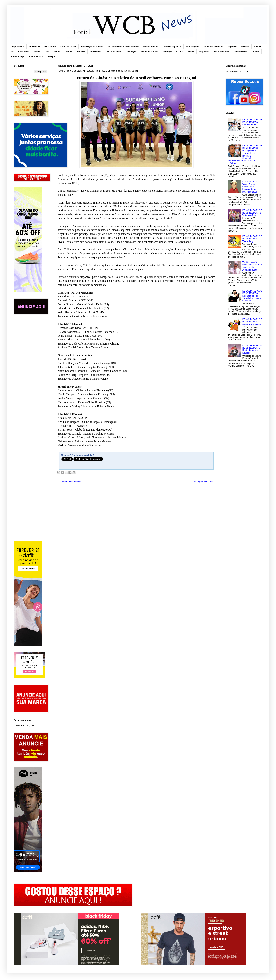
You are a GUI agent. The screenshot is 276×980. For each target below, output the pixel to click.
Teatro (191, 52)
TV (12, 52)
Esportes (232, 47)
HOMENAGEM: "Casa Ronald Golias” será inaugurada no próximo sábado (250, 187)
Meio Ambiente (222, 52)
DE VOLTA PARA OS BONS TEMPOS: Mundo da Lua (252, 122)
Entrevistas (95, 52)
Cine (47, 52)
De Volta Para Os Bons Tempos (123, 47)
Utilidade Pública (150, 52)
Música (257, 47)
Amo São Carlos (68, 47)
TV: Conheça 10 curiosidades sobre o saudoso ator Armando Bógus (252, 266)
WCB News (34, 47)
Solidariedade (240, 52)
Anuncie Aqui (18, 57)
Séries (57, 52)
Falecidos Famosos (213, 47)
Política (255, 52)
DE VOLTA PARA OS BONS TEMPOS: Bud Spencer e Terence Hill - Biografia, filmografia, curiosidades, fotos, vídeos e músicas (245, 155)
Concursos (24, 52)
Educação (132, 52)
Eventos (245, 47)
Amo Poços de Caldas (92, 47)
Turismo (68, 52)
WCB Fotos (50, 47)
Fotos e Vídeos (150, 47)
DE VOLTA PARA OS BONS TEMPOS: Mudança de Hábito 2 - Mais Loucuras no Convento (252, 296)
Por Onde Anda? (114, 52)
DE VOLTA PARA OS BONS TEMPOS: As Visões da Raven (252, 213)
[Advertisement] (31, 373)
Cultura (180, 52)
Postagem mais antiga (204, 482)
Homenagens (192, 47)
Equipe (51, 57)
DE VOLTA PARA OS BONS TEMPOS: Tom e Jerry (252, 239)
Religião (81, 52)
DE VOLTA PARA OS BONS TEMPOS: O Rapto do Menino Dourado (252, 349)
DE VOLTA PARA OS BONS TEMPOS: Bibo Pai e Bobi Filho (252, 322)
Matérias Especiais (172, 47)
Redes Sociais (36, 57)
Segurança (204, 52)
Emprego (167, 52)
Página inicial (18, 47)
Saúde (37, 52)
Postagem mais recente (70, 482)
